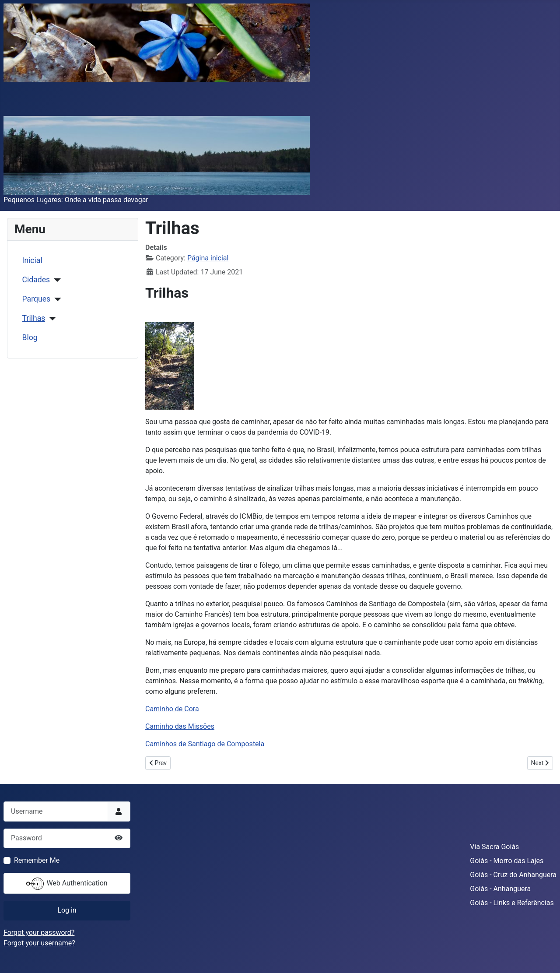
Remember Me (37, 860)
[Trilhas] (51, 319)
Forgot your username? (39, 943)
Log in (67, 910)
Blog (30, 337)
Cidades (36, 280)
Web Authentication (67, 884)
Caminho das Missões (180, 726)
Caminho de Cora (172, 709)
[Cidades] (55, 280)
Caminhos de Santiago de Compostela (205, 744)
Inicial (32, 260)
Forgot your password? (39, 933)
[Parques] (56, 299)
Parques (36, 299)
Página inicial (208, 258)
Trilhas (34, 318)
